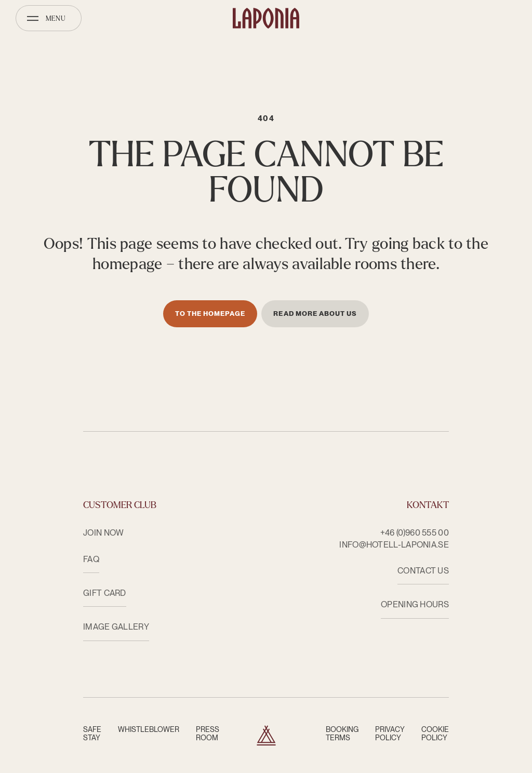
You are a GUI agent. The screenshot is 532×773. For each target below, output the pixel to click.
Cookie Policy (435, 734)
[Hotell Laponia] (266, 18)
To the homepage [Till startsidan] (210, 314)
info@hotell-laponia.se (394, 545)
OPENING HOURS (415, 604)
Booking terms (342, 734)
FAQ (91, 559)
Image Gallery (116, 627)
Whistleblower (149, 729)
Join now (103, 533)
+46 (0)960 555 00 (415, 533)
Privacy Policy (390, 734)
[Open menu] (49, 18)
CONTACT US (423, 571)
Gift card (105, 593)
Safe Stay (92, 734)
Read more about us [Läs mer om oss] (315, 314)
